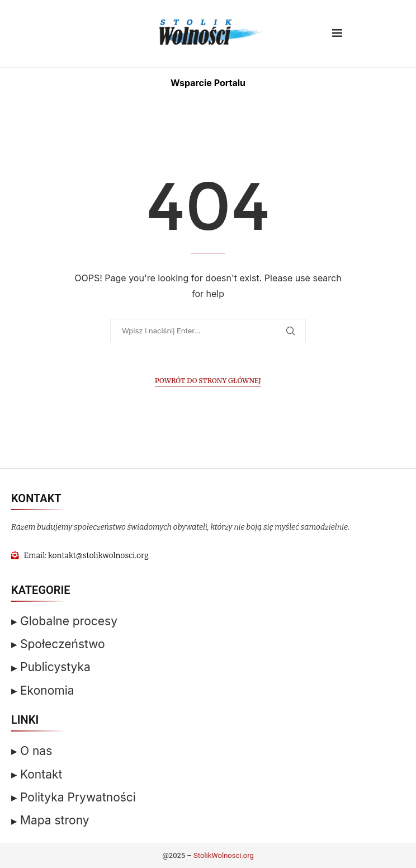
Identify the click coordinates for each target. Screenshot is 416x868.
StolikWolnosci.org (224, 855)
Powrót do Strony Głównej (208, 381)
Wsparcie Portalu (208, 83)
